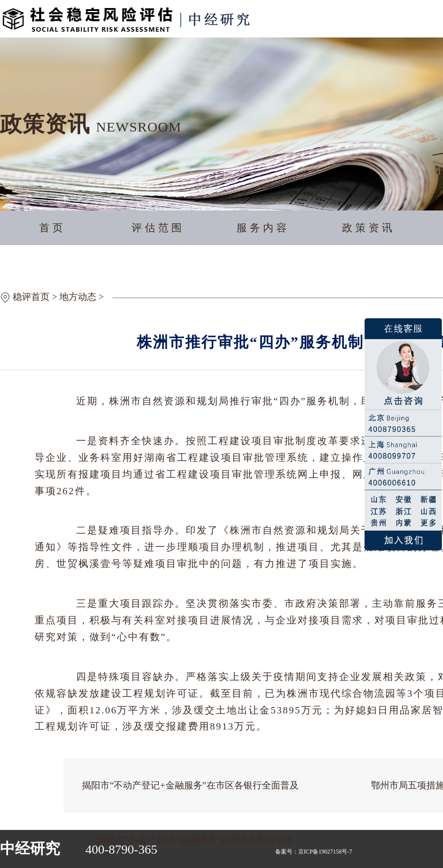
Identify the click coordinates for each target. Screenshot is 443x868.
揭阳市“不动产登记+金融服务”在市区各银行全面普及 (190, 785)
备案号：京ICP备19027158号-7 (314, 852)
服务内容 (263, 228)
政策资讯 (369, 228)
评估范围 (158, 228)
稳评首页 (31, 297)
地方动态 (78, 297)
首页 (52, 228)
